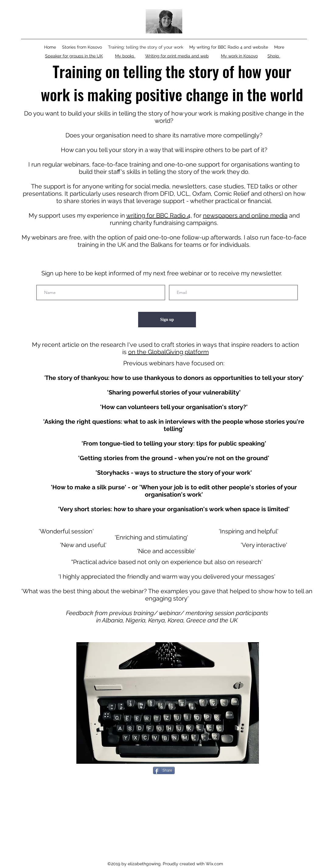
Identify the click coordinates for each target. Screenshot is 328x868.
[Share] (164, 770)
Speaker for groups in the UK (74, 56)
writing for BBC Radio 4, (159, 215)
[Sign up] (167, 320)
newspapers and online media (245, 215)
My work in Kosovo (239, 56)
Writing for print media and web (177, 56)
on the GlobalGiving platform (168, 352)
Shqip (274, 56)
